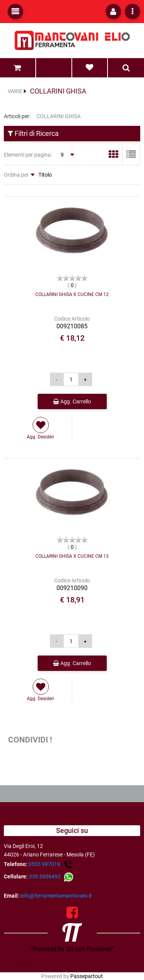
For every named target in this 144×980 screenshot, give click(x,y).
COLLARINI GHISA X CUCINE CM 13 (72, 556)
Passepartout (87, 976)
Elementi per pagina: (28, 155)
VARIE (15, 91)
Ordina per (16, 175)
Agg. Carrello (72, 401)
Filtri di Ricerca (33, 133)
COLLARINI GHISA (58, 91)
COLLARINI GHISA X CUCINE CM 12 (72, 294)
